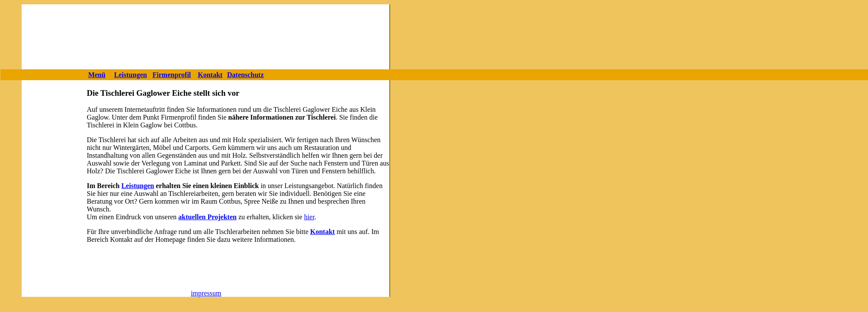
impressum (206, 293)
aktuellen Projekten (207, 217)
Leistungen (138, 186)
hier (309, 217)
